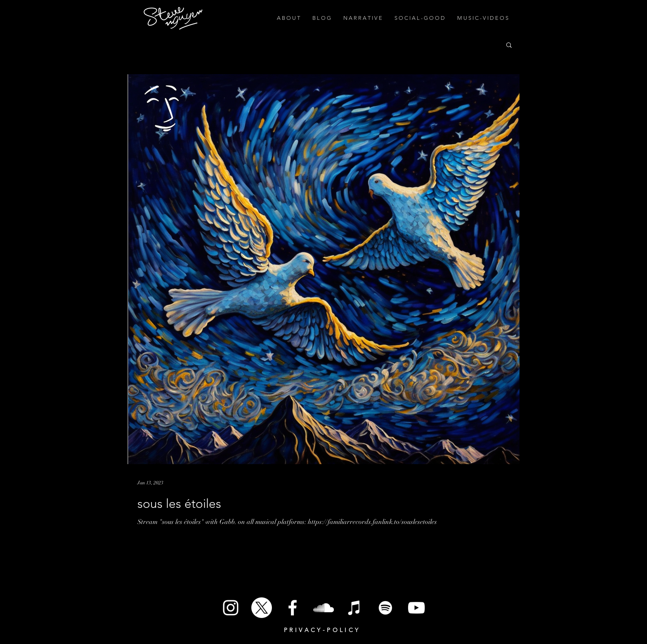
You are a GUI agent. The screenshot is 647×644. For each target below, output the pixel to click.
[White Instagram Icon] (231, 608)
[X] (262, 608)
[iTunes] (354, 608)
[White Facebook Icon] (293, 608)
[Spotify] (385, 608)
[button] (509, 46)
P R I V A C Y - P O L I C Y (321, 630)
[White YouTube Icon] (416, 608)
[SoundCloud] (323, 608)
